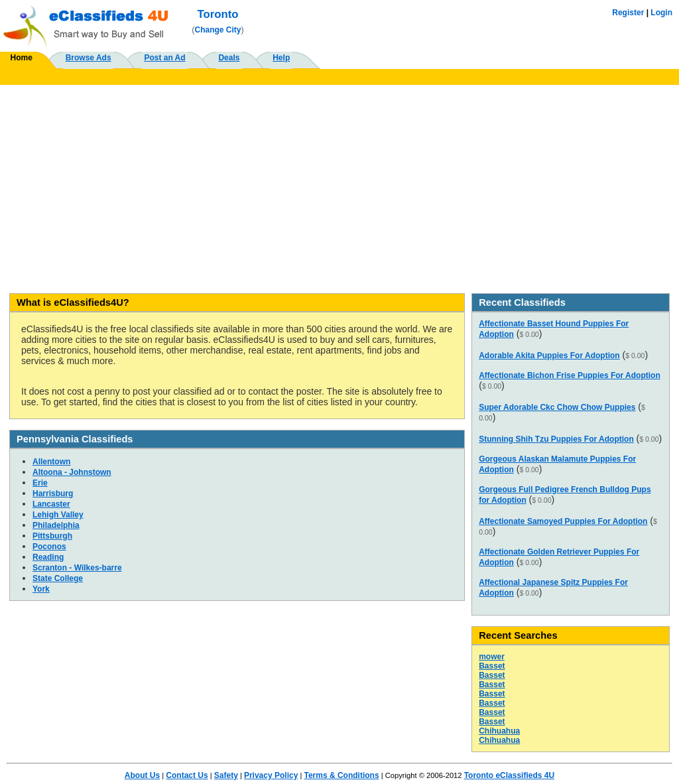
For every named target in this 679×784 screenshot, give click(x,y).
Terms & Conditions (341, 775)
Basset (492, 666)
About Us (142, 775)
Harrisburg (53, 493)
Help (281, 58)
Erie (40, 483)
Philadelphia (56, 525)
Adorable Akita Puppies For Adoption (549, 356)
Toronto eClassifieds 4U (509, 775)
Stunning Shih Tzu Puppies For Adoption (556, 439)
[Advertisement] (339, 184)
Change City (218, 30)
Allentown (51, 462)
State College (58, 578)
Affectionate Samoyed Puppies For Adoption (563, 521)
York (41, 589)
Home (22, 58)
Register (628, 13)
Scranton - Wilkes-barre (77, 568)
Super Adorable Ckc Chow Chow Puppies (557, 407)
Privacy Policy (271, 775)
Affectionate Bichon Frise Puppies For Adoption (570, 375)
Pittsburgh (52, 536)
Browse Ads (89, 58)
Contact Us (187, 775)
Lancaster (51, 504)
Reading (48, 557)
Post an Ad (164, 58)
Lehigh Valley (58, 515)
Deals (229, 58)
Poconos (49, 547)
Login (661, 13)
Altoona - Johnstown (72, 472)
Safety (226, 775)
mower (492, 657)
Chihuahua (499, 731)
